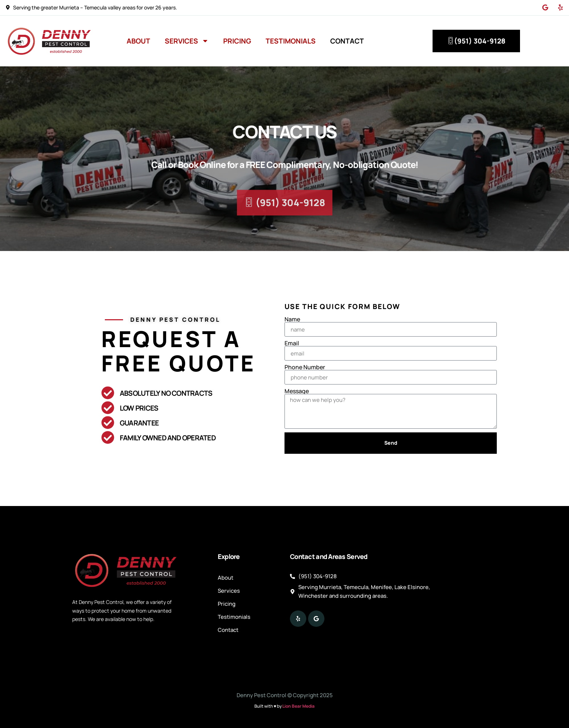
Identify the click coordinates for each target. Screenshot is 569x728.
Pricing (237, 41)
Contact (347, 41)
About (138, 41)
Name (292, 319)
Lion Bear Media (298, 706)
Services (187, 41)
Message (297, 391)
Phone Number (305, 367)
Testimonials (291, 41)
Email (292, 343)
